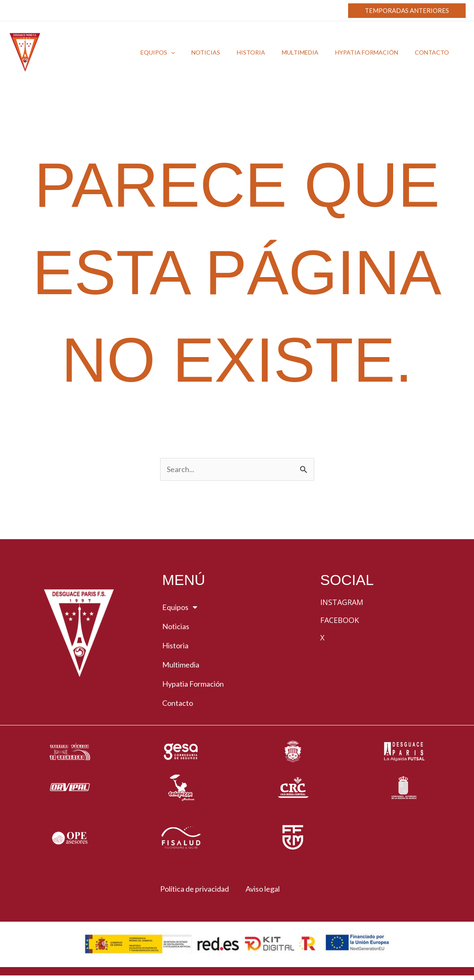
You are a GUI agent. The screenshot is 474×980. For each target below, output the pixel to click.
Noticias (176, 627)
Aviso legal (265, 889)
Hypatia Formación (193, 685)
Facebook (340, 620)
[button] (407, 11)
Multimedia (181, 665)
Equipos (180, 608)
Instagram (342, 603)
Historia (175, 646)
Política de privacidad (191, 889)
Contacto (178, 704)
